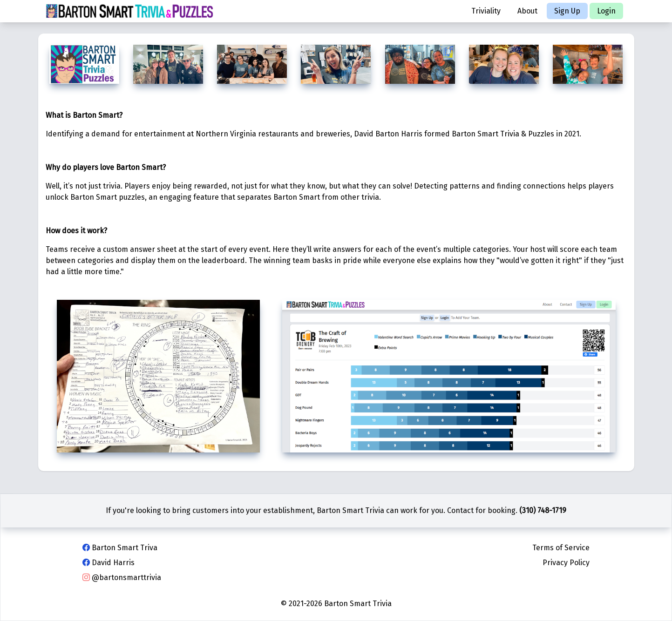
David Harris (109, 563)
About (527, 11)
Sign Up (567, 11)
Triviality (486, 11)
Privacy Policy (566, 563)
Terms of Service (561, 548)
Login (606, 11)
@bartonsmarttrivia (122, 577)
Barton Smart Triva (120, 548)
